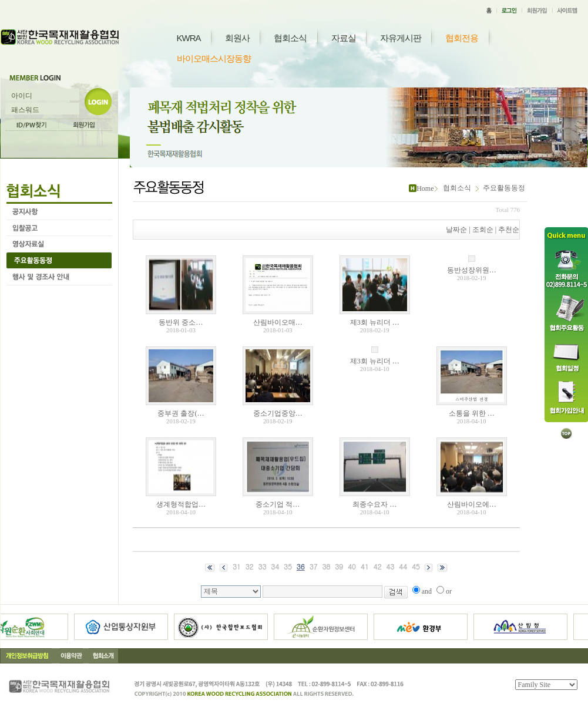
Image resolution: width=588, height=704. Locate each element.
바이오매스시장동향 (214, 58)
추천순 (509, 230)
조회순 (483, 230)
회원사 (237, 38)
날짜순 (456, 230)
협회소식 (290, 38)
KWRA (189, 38)
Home (425, 188)
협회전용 (462, 38)
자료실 (344, 38)
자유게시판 (401, 38)
